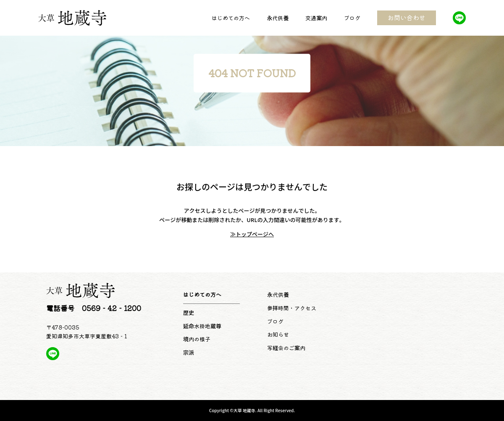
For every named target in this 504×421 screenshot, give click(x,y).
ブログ (352, 18)
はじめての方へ (231, 18)
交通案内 (316, 18)
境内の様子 (197, 339)
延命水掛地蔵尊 (202, 326)
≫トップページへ (252, 234)
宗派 (189, 352)
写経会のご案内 (286, 348)
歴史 (189, 312)
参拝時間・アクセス (292, 308)
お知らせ (278, 334)
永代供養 (278, 18)
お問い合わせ (407, 17)
